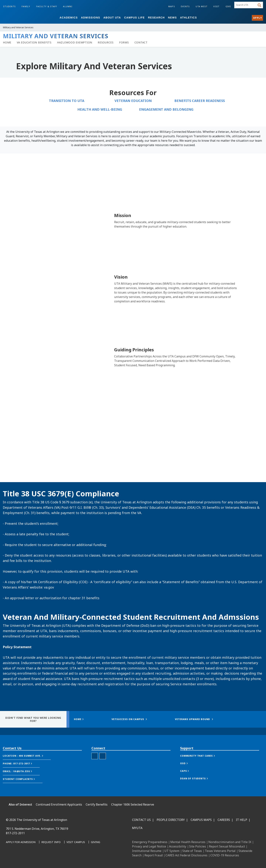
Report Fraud (154, 855)
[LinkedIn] (18, 859)
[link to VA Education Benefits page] (34, 42)
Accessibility (178, 846)
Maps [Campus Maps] (172, 6)
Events (185, 6)
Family (26, 6)
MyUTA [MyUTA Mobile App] (137, 828)
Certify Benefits (97, 804)
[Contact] (141, 42)
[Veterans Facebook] (95, 756)
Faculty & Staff (47, 6)
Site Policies (198, 846)
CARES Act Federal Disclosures (186, 855)
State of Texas (192, 851)
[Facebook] (10, 859)
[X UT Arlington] (34, 859)
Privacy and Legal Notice (149, 846)
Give (228, 6)
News (172, 18)
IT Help (242, 820)
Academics (69, 18)
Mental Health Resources (188, 842)
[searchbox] (246, 5)
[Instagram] (26, 859)
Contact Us (141, 820)
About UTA (112, 18)
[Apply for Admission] (21, 842)
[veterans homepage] (7, 42)
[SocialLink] (103, 756)
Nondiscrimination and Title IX (230, 842)
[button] (27, 756)
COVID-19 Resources (225, 855)
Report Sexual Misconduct (227, 846)
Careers (224, 820)
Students (9, 6)
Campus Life (134, 18)
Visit (216, 6)
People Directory (171, 820)
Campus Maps (201, 820)
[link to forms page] (124, 42)
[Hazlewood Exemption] (75, 42)
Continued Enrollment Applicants (59, 804)
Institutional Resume (147, 851)
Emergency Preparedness (150, 842)
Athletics (189, 18)
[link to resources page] (106, 42)
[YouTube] (42, 859)
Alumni (68, 6)
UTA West (202, 6)
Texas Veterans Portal (220, 851)
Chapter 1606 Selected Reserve (133, 804)
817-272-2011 (15, 833)
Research (156, 18)
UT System (172, 851)
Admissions (91, 18)
